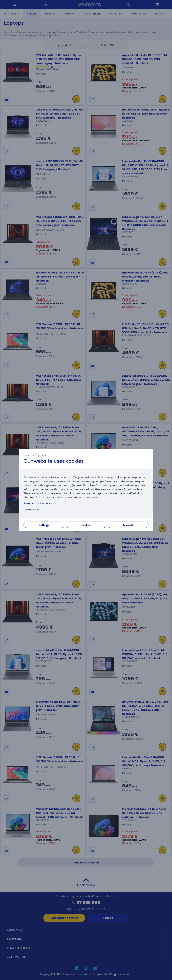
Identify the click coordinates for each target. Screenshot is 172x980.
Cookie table (31, 510)
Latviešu (29, 455)
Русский (41, 455)
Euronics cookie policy (40, 503)
